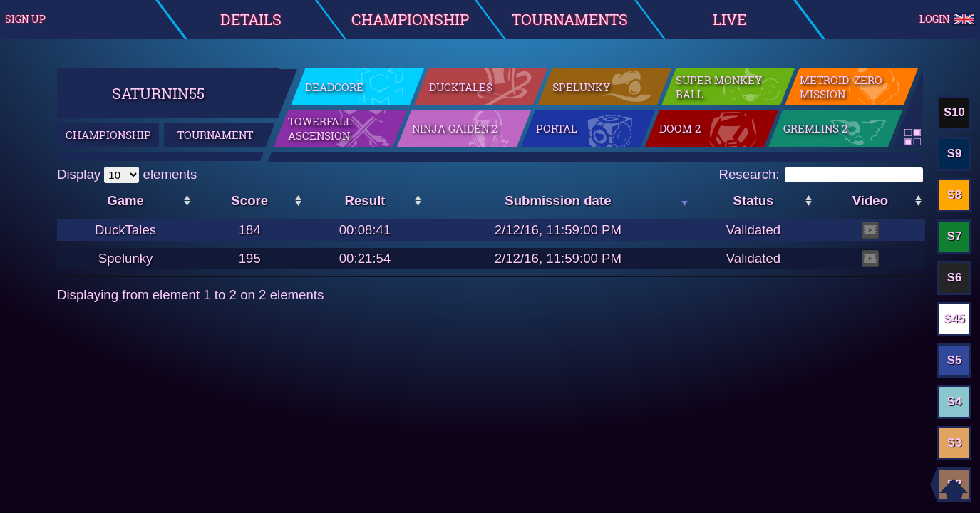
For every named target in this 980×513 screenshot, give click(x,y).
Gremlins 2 (815, 128)
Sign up (25, 19)
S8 (955, 195)
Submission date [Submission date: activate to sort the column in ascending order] (558, 201)
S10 (954, 112)
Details (251, 19)
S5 (955, 360)
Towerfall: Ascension (321, 128)
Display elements (127, 174)
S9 (955, 154)
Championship (410, 19)
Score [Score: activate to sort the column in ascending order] (249, 201)
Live (729, 19)
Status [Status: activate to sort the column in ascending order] (753, 201)
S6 (955, 278)
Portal (557, 128)
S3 (955, 443)
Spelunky (581, 87)
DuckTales (461, 87)
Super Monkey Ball (719, 87)
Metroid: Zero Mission (841, 87)
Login (948, 19)
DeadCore (334, 87)
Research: (821, 174)
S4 (955, 401)
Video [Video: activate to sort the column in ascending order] (870, 201)
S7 (955, 236)
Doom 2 (680, 128)
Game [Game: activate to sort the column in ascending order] (125, 201)
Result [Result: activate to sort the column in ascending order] (365, 201)
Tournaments (570, 19)
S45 (954, 319)
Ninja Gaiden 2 (455, 128)
